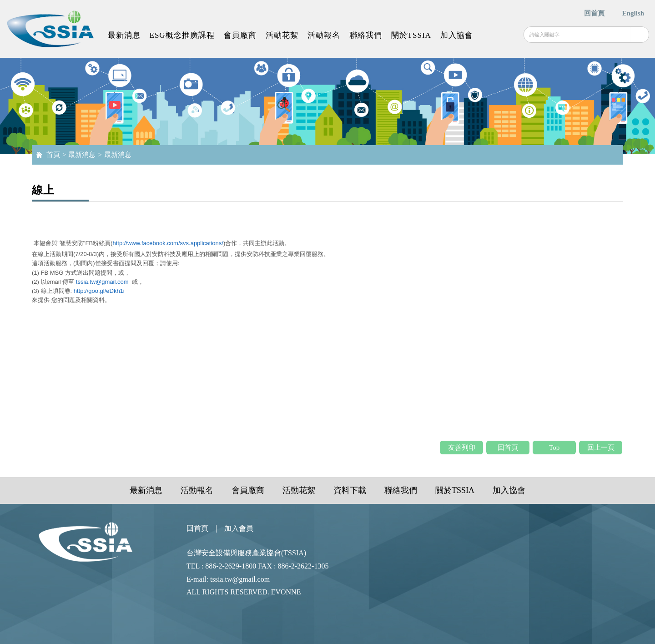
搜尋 (640, 35)
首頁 (53, 155)
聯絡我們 (366, 35)
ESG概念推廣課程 (182, 35)
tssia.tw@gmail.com (102, 282)
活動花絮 (282, 35)
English (633, 13)
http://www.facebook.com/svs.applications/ (168, 243)
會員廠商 (240, 35)
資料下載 (350, 490)
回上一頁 (601, 448)
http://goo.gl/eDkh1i (99, 291)
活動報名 (324, 35)
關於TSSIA (411, 35)
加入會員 (239, 528)
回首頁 (594, 13)
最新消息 (124, 35)
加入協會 (457, 35)
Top (554, 448)
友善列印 (462, 448)
